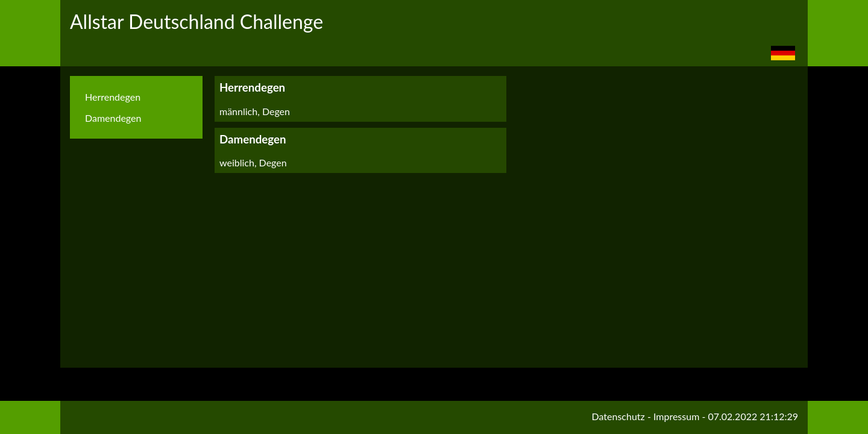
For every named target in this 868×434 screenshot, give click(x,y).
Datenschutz (618, 416)
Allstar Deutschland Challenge (197, 21)
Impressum (676, 416)
